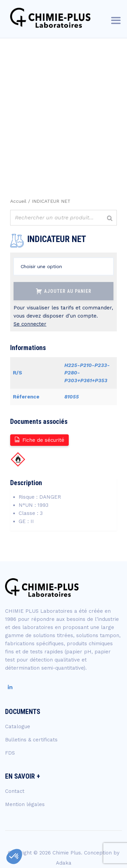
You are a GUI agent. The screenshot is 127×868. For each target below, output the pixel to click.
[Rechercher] (110, 219)
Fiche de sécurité (39, 440)
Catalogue (18, 726)
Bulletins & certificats (31, 740)
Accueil (18, 201)
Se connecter (30, 324)
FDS (10, 753)
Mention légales (25, 804)
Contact (15, 791)
